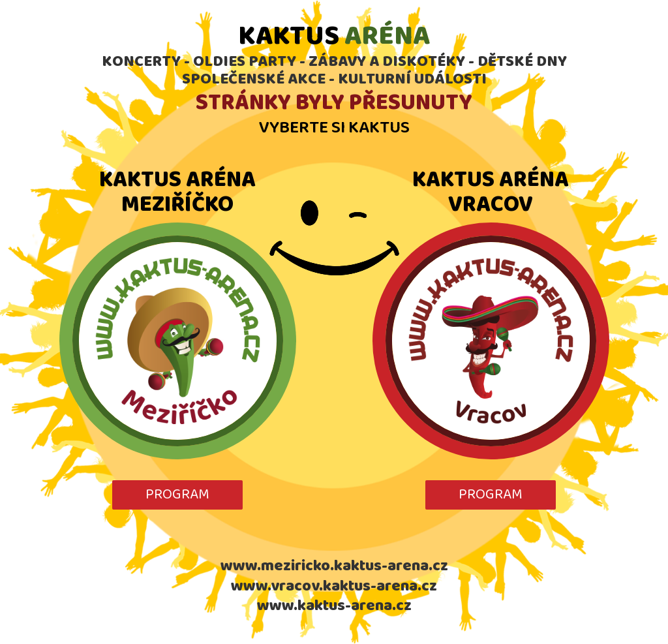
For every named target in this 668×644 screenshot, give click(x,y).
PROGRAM (177, 495)
